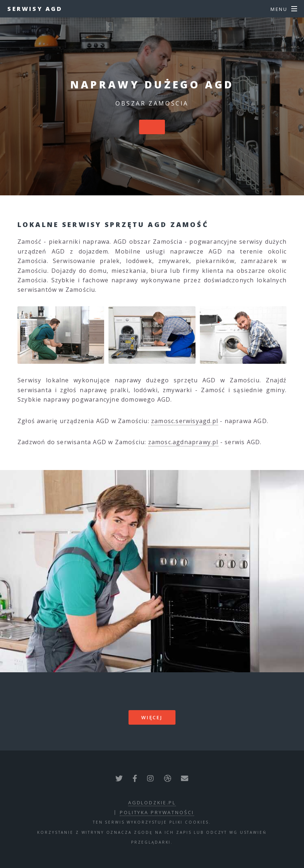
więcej (152, 717)
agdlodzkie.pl (152, 803)
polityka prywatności (157, 812)
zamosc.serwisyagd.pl (185, 421)
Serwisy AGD (35, 9)
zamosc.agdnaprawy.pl (183, 442)
